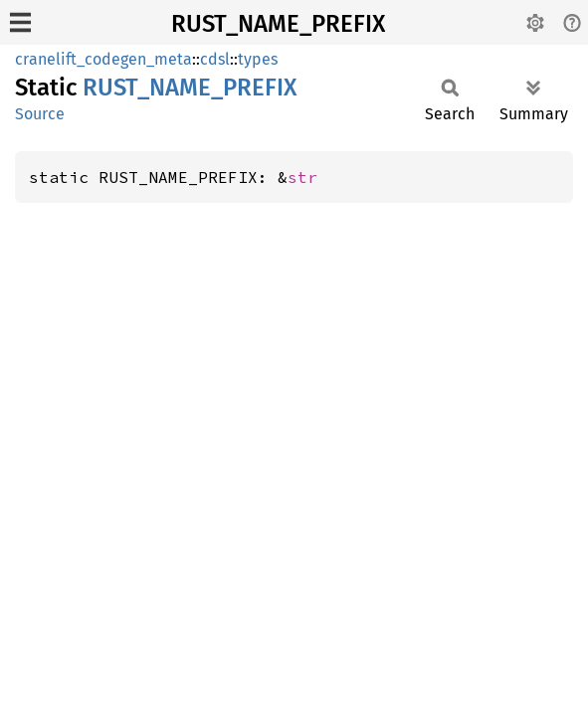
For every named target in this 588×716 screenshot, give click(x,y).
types (258, 59)
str (302, 177)
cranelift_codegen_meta (103, 59)
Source (40, 114)
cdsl (215, 59)
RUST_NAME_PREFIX (278, 24)
